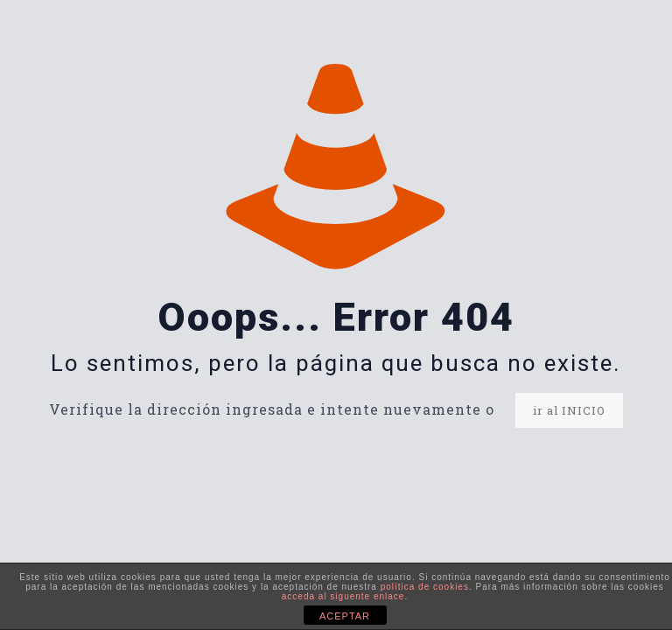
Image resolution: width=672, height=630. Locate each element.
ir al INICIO (569, 410)
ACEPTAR (345, 616)
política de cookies (425, 587)
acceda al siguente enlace (343, 596)
